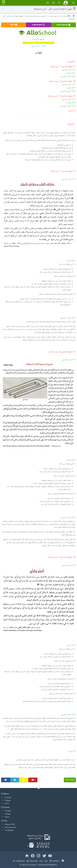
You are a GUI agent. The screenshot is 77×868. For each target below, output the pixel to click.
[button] (66, 3)
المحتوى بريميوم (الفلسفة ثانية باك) (35, 16)
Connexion (19, 861)
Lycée (5, 803)
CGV (46, 861)
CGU (41, 861)
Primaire (6, 797)
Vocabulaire (7, 830)
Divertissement (9, 827)
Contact (55, 861)
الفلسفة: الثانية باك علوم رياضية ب (59, 16)
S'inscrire (32, 861)
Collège (6, 800)
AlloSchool (31, 865)
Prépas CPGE (8, 824)
